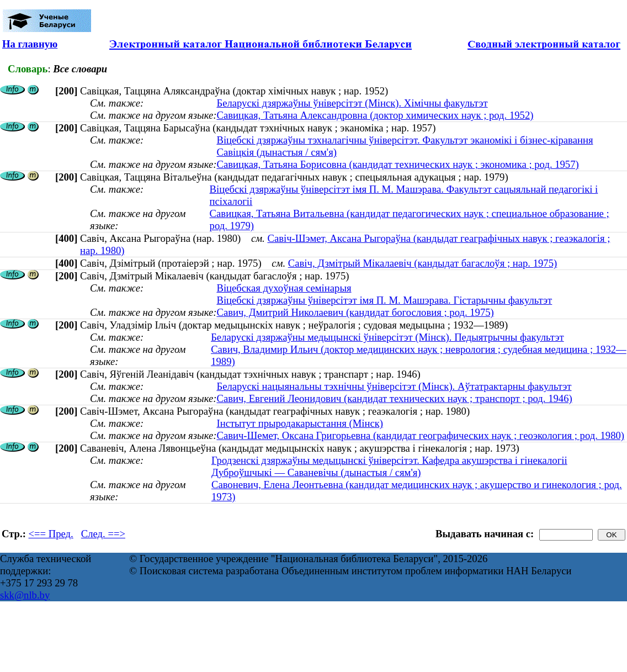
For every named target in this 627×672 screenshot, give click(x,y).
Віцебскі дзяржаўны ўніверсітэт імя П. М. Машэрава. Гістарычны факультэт (384, 300)
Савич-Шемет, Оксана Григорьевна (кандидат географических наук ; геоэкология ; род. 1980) (420, 435)
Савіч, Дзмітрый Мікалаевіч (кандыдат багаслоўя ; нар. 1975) (423, 263)
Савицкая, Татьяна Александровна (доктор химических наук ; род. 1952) (375, 115)
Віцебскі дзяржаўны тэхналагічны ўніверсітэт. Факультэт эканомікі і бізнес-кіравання (405, 140)
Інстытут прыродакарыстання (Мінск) (300, 423)
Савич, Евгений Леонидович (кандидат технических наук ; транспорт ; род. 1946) (394, 398)
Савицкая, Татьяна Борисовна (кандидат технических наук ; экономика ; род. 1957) (397, 164)
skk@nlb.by (25, 595)
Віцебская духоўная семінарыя (284, 288)
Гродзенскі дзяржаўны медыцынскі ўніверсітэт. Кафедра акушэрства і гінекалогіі (389, 460)
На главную (30, 44)
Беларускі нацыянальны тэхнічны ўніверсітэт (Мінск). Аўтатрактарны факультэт (394, 386)
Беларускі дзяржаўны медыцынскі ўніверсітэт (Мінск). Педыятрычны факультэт (387, 337)
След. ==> (103, 534)
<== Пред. (51, 534)
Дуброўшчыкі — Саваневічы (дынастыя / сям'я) (316, 472)
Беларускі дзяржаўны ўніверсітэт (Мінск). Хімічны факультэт (352, 103)
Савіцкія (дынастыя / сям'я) (277, 152)
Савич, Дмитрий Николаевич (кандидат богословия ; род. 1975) (355, 312)
